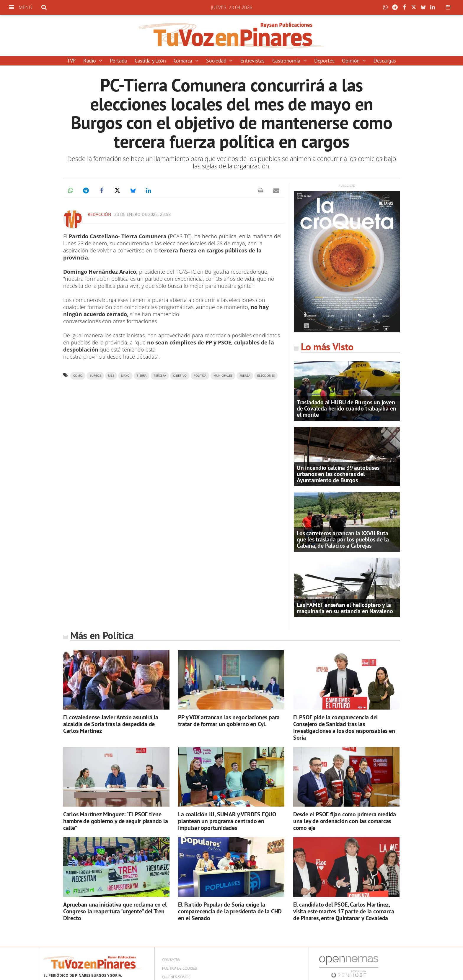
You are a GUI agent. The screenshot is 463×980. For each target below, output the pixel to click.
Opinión (351, 61)
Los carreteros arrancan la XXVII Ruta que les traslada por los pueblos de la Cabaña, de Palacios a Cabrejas (343, 539)
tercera (160, 376)
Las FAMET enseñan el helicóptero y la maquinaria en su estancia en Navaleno (345, 608)
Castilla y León (150, 61)
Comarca (184, 61)
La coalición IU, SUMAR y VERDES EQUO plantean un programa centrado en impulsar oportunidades (227, 821)
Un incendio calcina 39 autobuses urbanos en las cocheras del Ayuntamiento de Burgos (338, 474)
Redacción (100, 214)
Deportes (324, 61)
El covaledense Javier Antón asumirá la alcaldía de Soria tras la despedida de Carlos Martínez (111, 724)
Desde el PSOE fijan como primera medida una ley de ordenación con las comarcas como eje (345, 821)
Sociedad (217, 61)
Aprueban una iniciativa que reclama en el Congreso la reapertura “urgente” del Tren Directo (115, 911)
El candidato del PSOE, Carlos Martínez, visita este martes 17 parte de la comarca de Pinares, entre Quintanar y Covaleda (344, 911)
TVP (71, 61)
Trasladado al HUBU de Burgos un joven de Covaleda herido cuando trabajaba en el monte (346, 408)
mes (111, 376)
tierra (142, 376)
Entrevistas (252, 61)
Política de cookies (180, 968)
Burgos (95, 376)
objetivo (180, 376)
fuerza (245, 376)
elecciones (266, 376)
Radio (90, 61)
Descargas (385, 61)
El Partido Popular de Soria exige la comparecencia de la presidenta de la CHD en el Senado (230, 911)
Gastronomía (287, 61)
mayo (125, 376)
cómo (78, 376)
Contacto (171, 960)
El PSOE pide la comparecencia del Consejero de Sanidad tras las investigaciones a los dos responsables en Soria (344, 727)
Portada (118, 61)
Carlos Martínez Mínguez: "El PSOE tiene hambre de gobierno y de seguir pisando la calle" (116, 821)
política (200, 376)
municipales (223, 376)
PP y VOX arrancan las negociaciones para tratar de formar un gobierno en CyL (229, 721)
